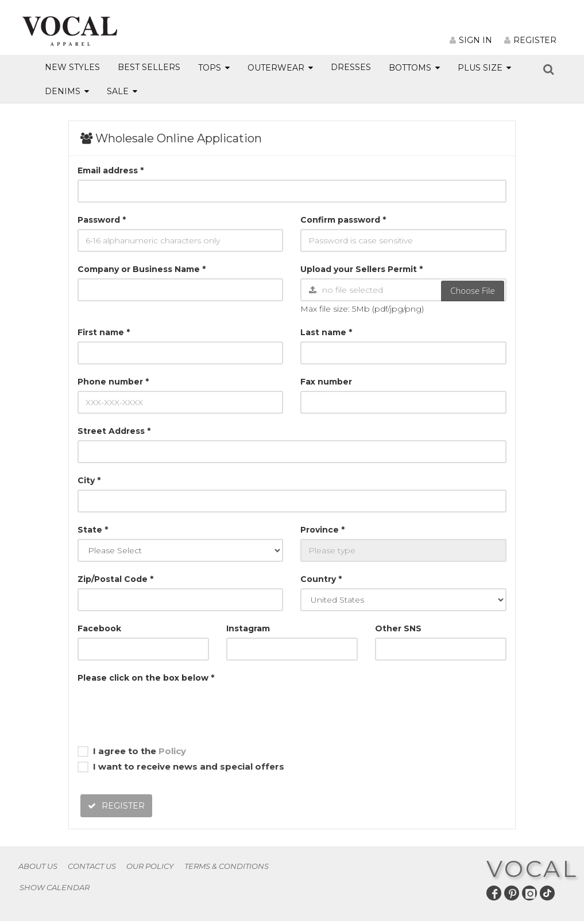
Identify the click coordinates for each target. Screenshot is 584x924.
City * (89, 480)
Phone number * (113, 382)
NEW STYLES (72, 67)
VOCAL (532, 869)
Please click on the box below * (146, 678)
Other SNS (398, 628)
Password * (102, 220)
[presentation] (165, 709)
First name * (104, 332)
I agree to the (132, 751)
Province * (322, 530)
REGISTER (530, 40)
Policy (172, 751)
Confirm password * (343, 220)
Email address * (111, 170)
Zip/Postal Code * (115, 579)
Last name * (326, 332)
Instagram (248, 628)
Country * (321, 579)
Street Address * (114, 431)
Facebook (99, 628)
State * (93, 530)
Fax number (326, 382)
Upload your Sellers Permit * (361, 269)
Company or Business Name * (142, 269)
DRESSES (351, 67)
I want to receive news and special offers (181, 767)
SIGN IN (471, 40)
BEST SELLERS (149, 67)
